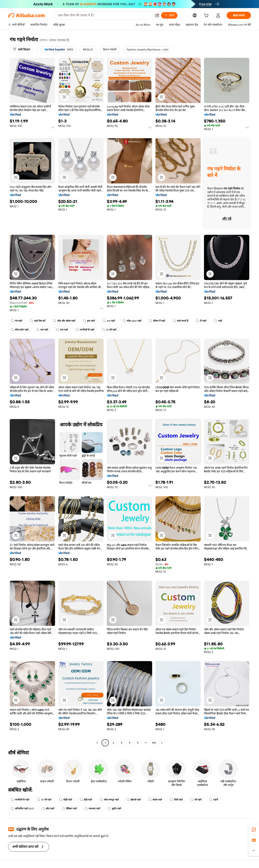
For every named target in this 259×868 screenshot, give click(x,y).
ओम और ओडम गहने (64, 321)
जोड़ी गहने (66, 800)
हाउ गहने (89, 321)
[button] (157, 15)
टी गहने (201, 321)
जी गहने (196, 800)
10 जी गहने (109, 330)
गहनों (214, 800)
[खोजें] (169, 15)
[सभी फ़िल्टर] (22, 50)
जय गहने (42, 330)
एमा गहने (62, 330)
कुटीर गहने (115, 809)
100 (154, 743)
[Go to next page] (162, 743)
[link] (254, 830)
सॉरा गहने (48, 809)
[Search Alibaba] (105, 15)
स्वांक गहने (155, 800)
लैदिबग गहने (69, 809)
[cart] (207, 16)
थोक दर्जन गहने (20, 330)
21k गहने (109, 321)
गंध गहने (16, 321)
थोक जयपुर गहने (109, 800)
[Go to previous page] (97, 743)
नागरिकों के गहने (85, 330)
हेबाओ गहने (134, 800)
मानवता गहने (92, 809)
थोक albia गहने (132, 321)
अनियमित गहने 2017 (22, 809)
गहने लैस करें (38, 321)
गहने (218, 321)
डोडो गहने (86, 800)
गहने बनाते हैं (180, 321)
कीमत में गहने (157, 321)
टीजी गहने (176, 800)
